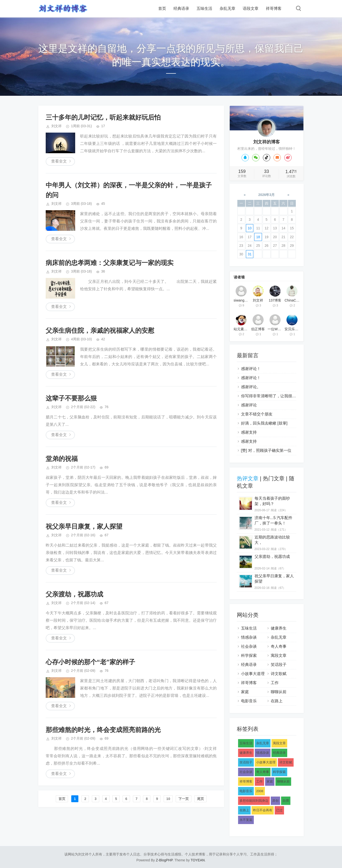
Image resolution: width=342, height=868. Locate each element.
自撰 (286, 801)
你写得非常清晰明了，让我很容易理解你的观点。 (284, 396)
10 (168, 799)
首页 (162, 8)
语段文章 (251, 8)
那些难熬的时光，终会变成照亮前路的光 (103, 730)
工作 (275, 683)
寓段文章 (279, 655)
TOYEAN (198, 860)
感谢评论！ (251, 369)
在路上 (277, 701)
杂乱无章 (228, 8)
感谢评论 (249, 405)
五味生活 (204, 8)
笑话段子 (279, 665)
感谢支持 (249, 432)
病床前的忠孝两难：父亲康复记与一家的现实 (110, 263)
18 (258, 237)
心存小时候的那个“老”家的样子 (90, 662)
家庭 (245, 692)
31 (250, 254)
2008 (260, 791)
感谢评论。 (251, 387)
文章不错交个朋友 (257, 414)
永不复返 (246, 820)
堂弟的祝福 (62, 459)
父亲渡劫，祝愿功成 (74, 594)
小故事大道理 (253, 674)
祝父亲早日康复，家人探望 (84, 526)
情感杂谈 (249, 637)
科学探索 (249, 655)
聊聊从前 (279, 692)
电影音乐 (249, 701)
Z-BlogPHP (164, 860)
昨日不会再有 (263, 810)
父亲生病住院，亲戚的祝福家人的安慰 (100, 331)
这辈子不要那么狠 (71, 398)
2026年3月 (266, 195)
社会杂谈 (249, 646)
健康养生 (279, 628)
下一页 (184, 799)
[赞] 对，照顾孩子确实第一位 (266, 450)
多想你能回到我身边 (254, 801)
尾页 (200, 799)
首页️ (62, 799)
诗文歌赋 (279, 674)
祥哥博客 (274, 8)
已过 (279, 810)
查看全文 (59, 161)
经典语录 (181, 8)
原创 (275, 801)
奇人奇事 (279, 646)
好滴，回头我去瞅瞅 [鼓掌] (264, 423)
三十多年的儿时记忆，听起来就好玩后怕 (103, 117)
